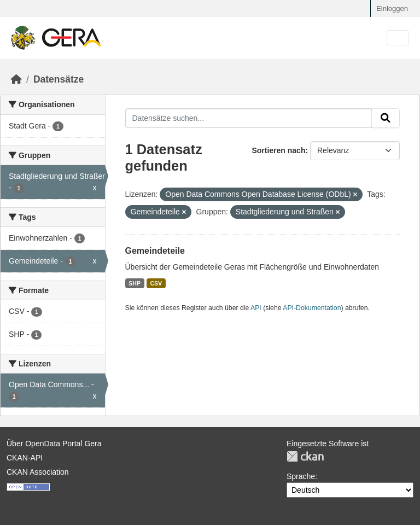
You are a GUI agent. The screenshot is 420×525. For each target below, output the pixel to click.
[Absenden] (386, 118)
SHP (135, 283)
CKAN (305, 456)
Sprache (301, 476)
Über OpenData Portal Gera (54, 444)
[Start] (16, 79)
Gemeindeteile (155, 251)
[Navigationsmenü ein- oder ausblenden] (398, 38)
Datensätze (59, 79)
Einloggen (392, 8)
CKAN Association (38, 472)
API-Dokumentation (312, 308)
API (256, 308)
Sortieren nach (278, 150)
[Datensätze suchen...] (249, 118)
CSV (156, 283)
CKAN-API (25, 458)
